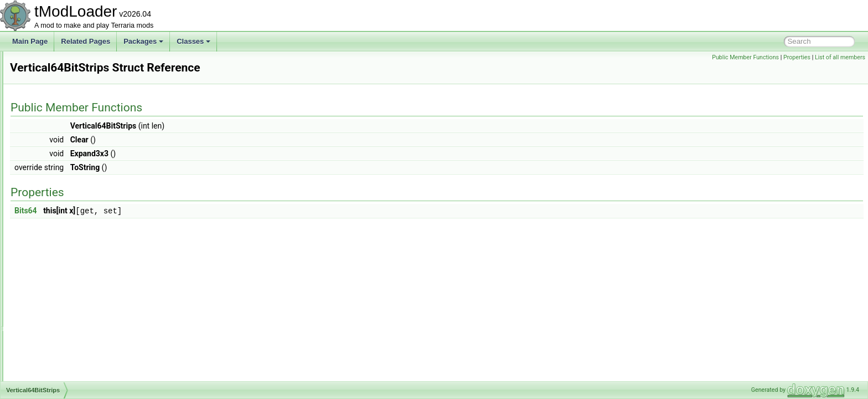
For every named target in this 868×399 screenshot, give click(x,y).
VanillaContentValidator (71, 112)
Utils (43, 75)
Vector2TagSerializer (67, 161)
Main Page (30, 41)
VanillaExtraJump (62, 136)
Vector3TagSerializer (67, 173)
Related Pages (86, 41)
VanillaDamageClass (67, 124)
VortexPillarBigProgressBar (77, 283)
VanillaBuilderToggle (66, 100)
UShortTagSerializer (66, 63)
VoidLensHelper (60, 270)
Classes (193, 41)
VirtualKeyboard (60, 258)
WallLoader (53, 331)
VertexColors (56, 197)
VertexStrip (53, 209)
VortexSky (51, 295)
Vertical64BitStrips (63, 222)
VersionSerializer (61, 185)
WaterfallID (53, 380)
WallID (46, 319)
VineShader (54, 234)
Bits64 (164, 211)
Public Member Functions (745, 57)
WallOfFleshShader (65, 344)
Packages (143, 41)
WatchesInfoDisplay (66, 368)
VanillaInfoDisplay (63, 149)
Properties (797, 57)
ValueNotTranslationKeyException (87, 88)
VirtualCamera (58, 246)
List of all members (840, 57)
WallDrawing (55, 307)
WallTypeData (57, 356)
